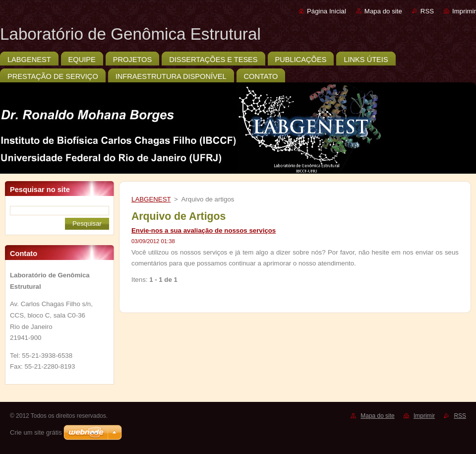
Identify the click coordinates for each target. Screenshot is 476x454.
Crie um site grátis (36, 432)
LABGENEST (151, 199)
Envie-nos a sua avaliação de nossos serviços (204, 230)
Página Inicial (327, 11)
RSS (427, 11)
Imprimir (464, 11)
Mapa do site (383, 11)
